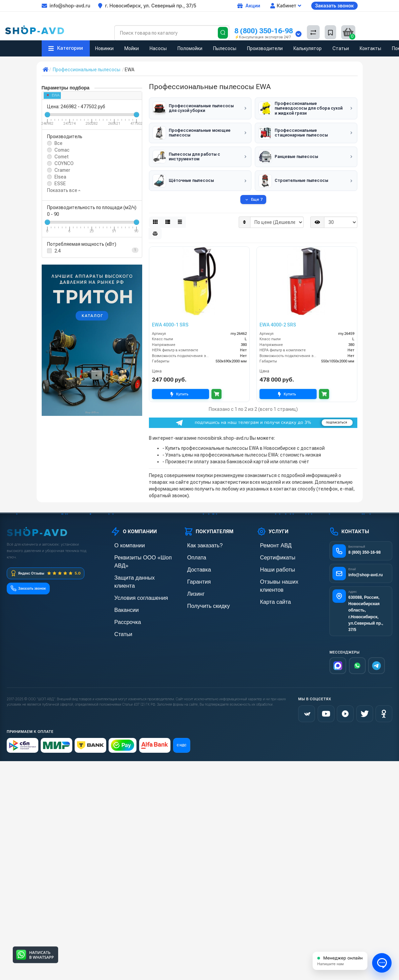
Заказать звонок (334, 6)
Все (58, 143)
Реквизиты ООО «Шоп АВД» (141, 553)
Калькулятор (308, 48)
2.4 (58, 251)
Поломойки (190, 48)
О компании (123, 541)
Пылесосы (225, 48)
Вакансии (121, 587)
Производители (265, 48)
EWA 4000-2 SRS (278, 321)
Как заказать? (198, 541)
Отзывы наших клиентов (283, 576)
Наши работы (271, 564)
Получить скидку (201, 599)
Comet (62, 157)
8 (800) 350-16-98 (264, 31)
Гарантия (194, 576)
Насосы (158, 48)
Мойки (132, 48)
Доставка (194, 564)
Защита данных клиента (136, 564)
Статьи (341, 48)
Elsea (60, 177)
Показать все (64, 190)
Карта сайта (269, 587)
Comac (62, 150)
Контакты (370, 48)
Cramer (62, 170)
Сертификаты (271, 553)
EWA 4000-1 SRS (170, 321)
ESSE (60, 184)
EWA (53, 95)
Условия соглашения (133, 576)
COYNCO (64, 163)
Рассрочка (122, 599)
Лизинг (191, 587)
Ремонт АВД (270, 541)
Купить (181, 390)
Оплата (192, 553)
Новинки (104, 48)
